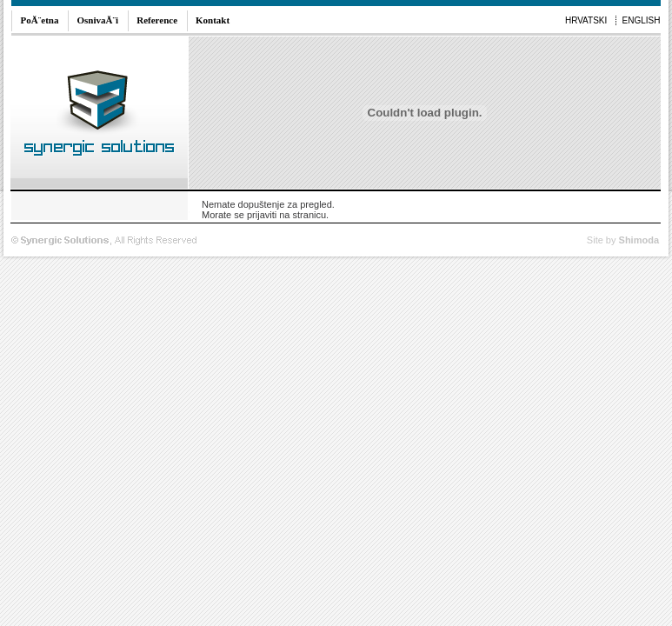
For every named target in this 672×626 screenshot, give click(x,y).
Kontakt (213, 20)
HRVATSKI (586, 20)
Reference (157, 20)
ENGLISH (642, 20)
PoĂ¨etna (40, 20)
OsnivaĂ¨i (98, 20)
